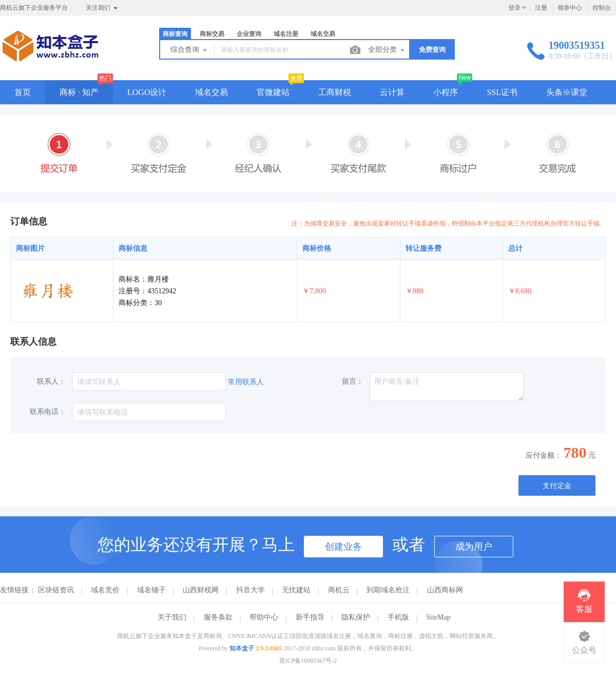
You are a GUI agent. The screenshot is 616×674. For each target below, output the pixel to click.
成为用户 (474, 547)
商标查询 (175, 34)
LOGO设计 (147, 92)
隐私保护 (356, 617)
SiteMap (438, 617)
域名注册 (286, 34)
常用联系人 (246, 382)
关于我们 (172, 617)
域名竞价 (105, 590)
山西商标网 (445, 590)
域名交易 (323, 34)
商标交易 (212, 34)
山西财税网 (201, 590)
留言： (353, 381)
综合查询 (189, 50)
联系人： (51, 381)
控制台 (602, 8)
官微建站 (273, 92)
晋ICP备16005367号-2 (308, 661)
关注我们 (102, 8)
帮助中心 (264, 617)
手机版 (398, 617)
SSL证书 (502, 92)
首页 (23, 92)
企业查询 (249, 34)
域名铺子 (151, 590)
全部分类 (387, 50)
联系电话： (48, 412)
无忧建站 (296, 590)
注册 (541, 8)
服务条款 (218, 617)
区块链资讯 (56, 590)
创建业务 (343, 547)
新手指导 (310, 617)
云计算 (392, 92)
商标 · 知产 (79, 92)
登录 (514, 8)
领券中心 (570, 8)
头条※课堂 (567, 92)
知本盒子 (242, 648)
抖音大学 (251, 590)
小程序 (446, 92)
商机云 (339, 590)
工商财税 (335, 92)
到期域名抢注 (388, 590)
